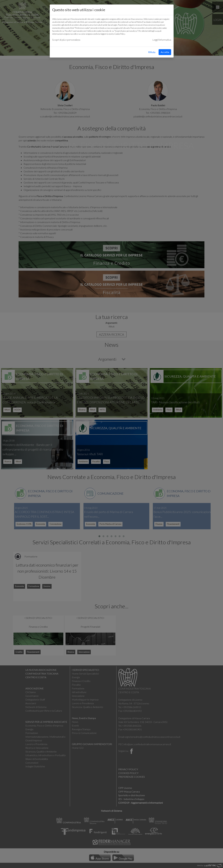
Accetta (165, 52)
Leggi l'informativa (162, 40)
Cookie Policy (120, 34)
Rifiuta (152, 52)
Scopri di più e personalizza (66, 40)
